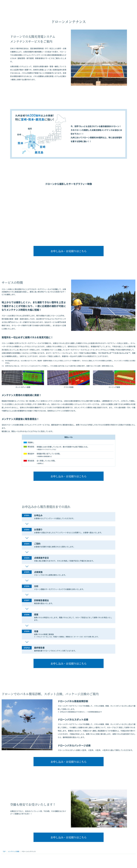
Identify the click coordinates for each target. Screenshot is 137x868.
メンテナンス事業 (14, 851)
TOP (4, 851)
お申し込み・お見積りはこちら (69, 251)
